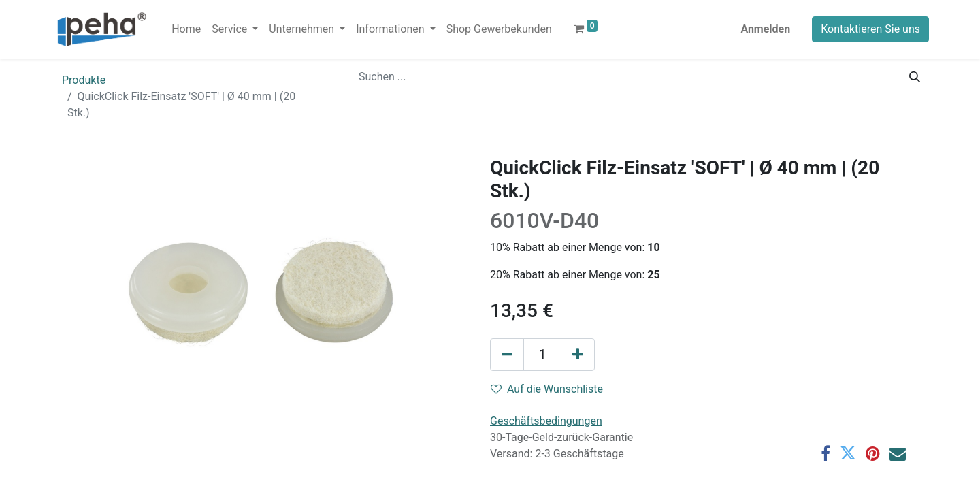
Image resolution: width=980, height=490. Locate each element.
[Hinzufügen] (578, 355)
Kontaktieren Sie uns (870, 29)
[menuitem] (186, 29)
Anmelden (765, 29)
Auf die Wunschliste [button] (547, 389)
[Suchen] (915, 77)
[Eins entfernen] (507, 355)
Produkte (84, 80)
